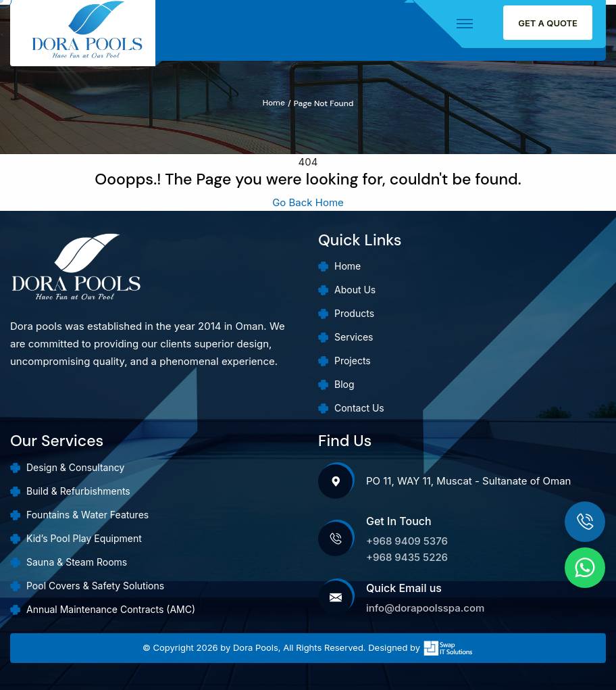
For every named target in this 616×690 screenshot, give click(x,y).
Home (274, 103)
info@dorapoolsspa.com (425, 608)
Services (354, 337)
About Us (355, 290)
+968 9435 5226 (407, 557)
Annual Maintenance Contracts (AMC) (111, 609)
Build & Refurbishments (78, 491)
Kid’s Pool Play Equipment (84, 538)
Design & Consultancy (75, 467)
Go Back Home (308, 202)
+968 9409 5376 (407, 541)
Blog (344, 384)
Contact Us (359, 408)
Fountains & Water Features (87, 515)
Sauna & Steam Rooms (77, 562)
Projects (353, 361)
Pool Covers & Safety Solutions (95, 586)
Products (354, 313)
